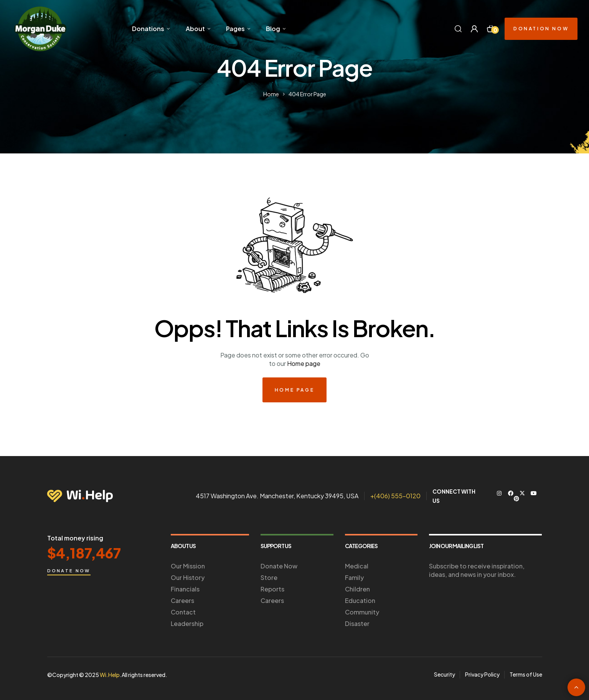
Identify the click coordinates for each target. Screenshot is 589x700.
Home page (304, 363)
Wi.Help (110, 675)
